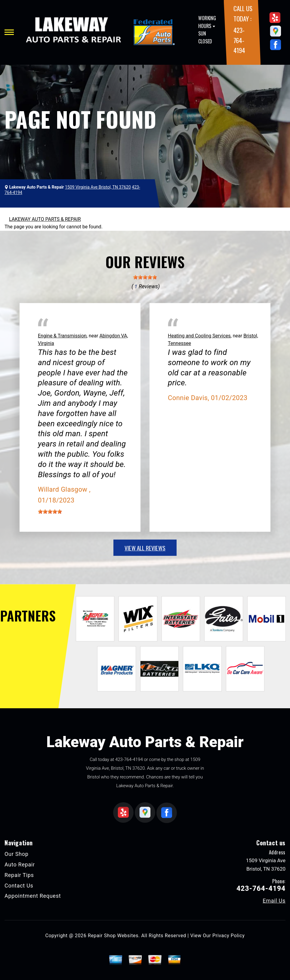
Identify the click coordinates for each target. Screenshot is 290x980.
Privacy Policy (228, 936)
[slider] (145, 277)
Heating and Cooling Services (199, 336)
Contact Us (19, 886)
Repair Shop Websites (113, 936)
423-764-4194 (239, 40)
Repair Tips (19, 875)
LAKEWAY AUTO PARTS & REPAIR (45, 219)
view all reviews (145, 548)
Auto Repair (20, 864)
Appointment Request (33, 896)
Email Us (274, 901)
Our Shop (17, 854)
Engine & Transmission (62, 336)
